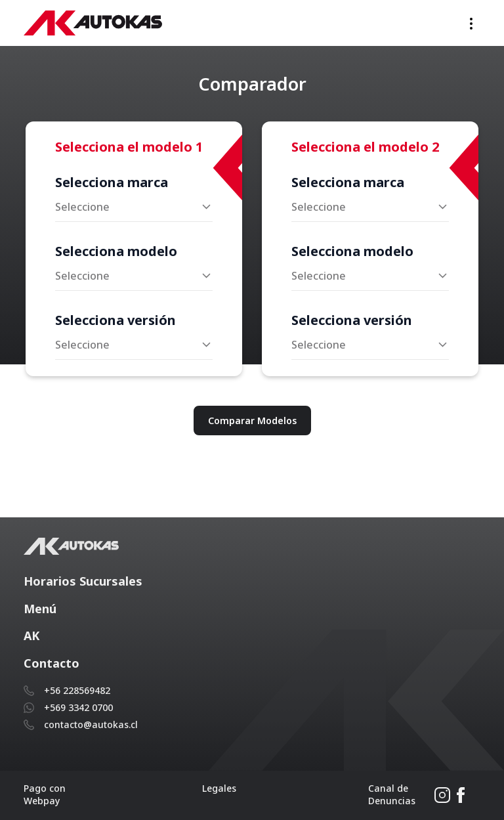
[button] (252, 582)
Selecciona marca (112, 182)
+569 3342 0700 (78, 707)
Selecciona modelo (116, 251)
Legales (219, 788)
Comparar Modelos (252, 421)
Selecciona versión (115, 320)
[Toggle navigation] (471, 23)
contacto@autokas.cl (91, 724)
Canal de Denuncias (392, 794)
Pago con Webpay (45, 794)
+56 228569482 (77, 690)
